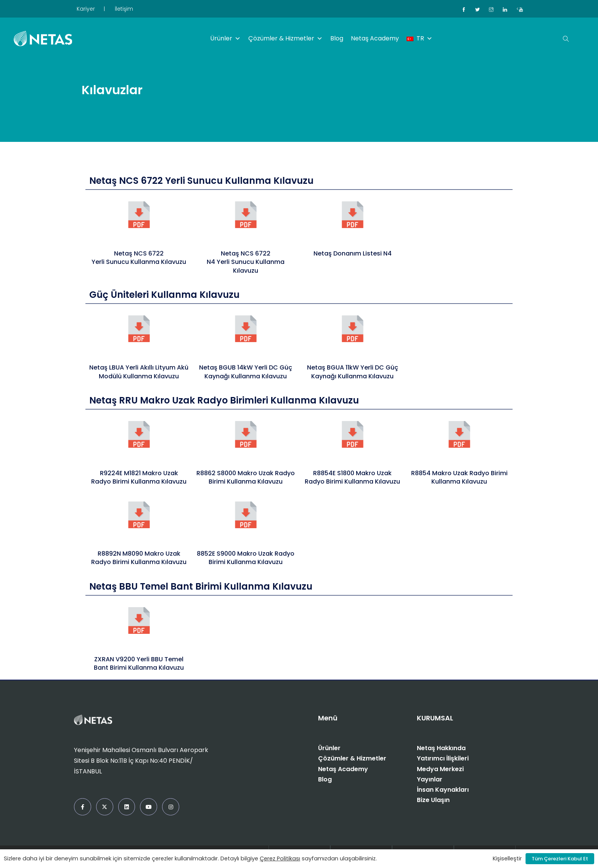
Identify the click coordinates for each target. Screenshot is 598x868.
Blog (337, 38)
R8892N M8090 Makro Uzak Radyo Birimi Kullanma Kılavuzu (139, 558)
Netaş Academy (375, 38)
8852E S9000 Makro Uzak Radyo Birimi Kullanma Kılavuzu (246, 558)
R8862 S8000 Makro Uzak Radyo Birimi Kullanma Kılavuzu (246, 477)
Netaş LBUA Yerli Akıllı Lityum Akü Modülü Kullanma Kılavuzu (139, 372)
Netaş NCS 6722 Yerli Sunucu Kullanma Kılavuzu (139, 258)
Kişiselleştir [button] (507, 858)
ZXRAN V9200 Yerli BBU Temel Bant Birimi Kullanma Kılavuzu (139, 663)
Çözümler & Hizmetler (285, 39)
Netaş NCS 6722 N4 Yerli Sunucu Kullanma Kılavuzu (246, 262)
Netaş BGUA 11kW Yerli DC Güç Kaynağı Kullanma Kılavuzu (353, 372)
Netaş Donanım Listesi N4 (353, 253)
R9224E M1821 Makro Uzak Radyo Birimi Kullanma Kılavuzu (139, 477)
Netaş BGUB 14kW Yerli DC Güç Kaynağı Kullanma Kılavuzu (246, 372)
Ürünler (225, 39)
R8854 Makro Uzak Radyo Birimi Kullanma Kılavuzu (459, 477)
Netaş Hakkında (441, 748)
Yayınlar (430, 779)
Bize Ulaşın (433, 800)
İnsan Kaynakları (443, 790)
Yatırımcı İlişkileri (443, 758)
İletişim (124, 9)
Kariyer (86, 9)
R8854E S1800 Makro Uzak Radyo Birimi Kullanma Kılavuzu (352, 477)
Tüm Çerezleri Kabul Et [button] (560, 859)
